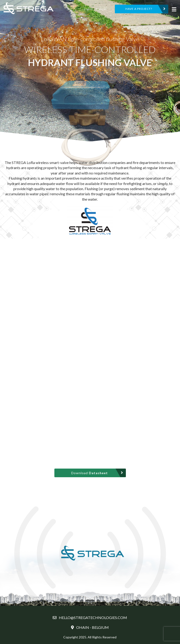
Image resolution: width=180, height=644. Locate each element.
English (88, 9)
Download (90, 473)
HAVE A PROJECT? (139, 9)
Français (101, 9)
